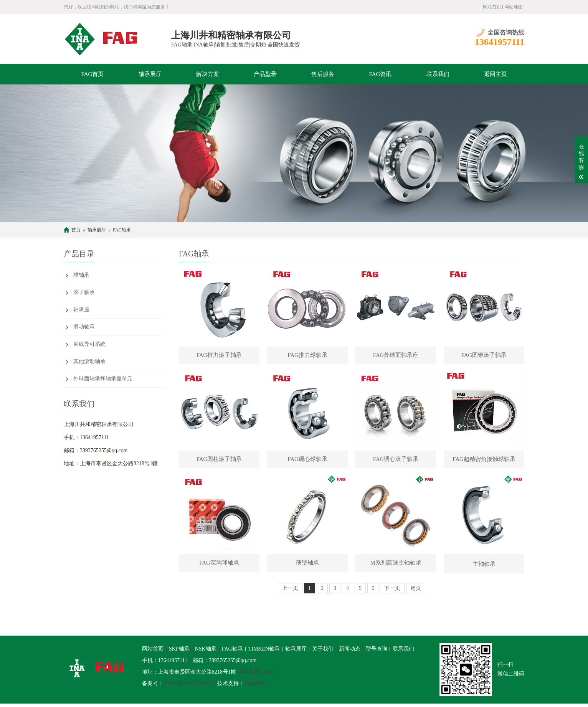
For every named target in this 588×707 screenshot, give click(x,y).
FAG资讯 (381, 74)
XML (269, 675)
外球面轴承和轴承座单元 (103, 379)
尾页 (416, 592)
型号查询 (377, 652)
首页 (76, 230)
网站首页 (492, 7)
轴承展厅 (150, 74)
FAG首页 (93, 74)
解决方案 (208, 74)
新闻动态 (350, 652)
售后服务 (323, 74)
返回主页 (496, 74)
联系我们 (438, 74)
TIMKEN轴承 (264, 652)
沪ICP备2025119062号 (189, 687)
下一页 (392, 592)
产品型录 (265, 74)
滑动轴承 (84, 327)
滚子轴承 (84, 292)
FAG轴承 (122, 230)
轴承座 (81, 310)
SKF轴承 (179, 652)
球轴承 (81, 275)
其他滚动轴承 (89, 361)
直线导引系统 (89, 344)
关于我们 (323, 652)
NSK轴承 (206, 652)
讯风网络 (255, 687)
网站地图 (514, 7)
